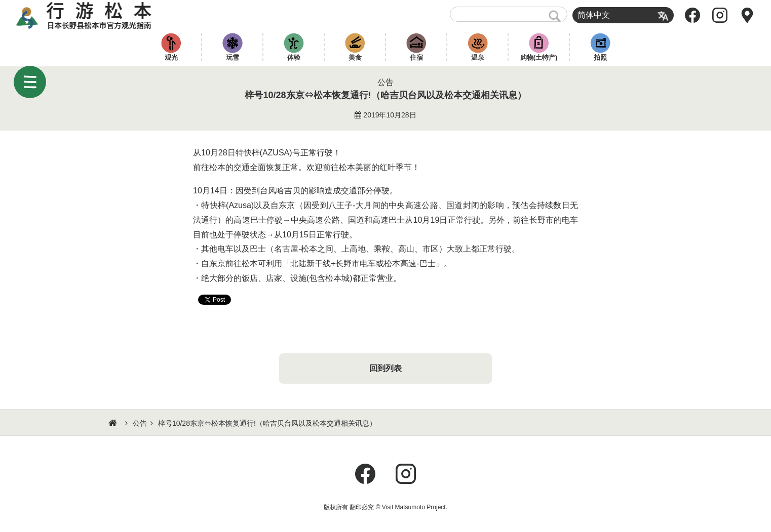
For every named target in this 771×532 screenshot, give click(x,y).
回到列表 (385, 368)
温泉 (478, 57)
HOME (114, 423)
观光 (171, 57)
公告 (140, 423)
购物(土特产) (539, 57)
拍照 (600, 57)
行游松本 (84, 15)
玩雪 (233, 57)
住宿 (416, 57)
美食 (355, 57)
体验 (294, 57)
